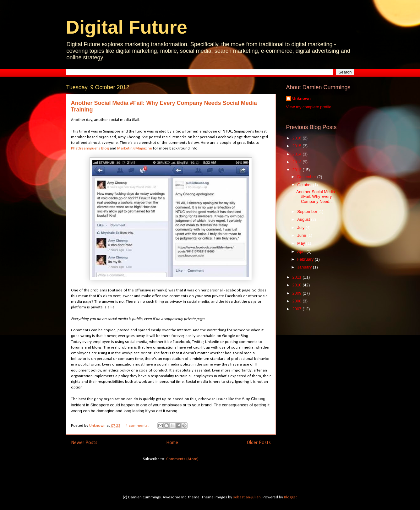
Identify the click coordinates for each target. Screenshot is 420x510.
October (305, 185)
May (302, 243)
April (302, 251)
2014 (298, 154)
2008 (298, 301)
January (305, 267)
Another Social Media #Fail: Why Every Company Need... (316, 197)
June (302, 235)
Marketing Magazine (135, 148)
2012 (298, 170)
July (301, 228)
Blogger (290, 497)
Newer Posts (84, 443)
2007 (298, 309)
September (308, 212)
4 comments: (138, 426)
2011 (298, 277)
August (304, 219)
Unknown (302, 98)
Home (172, 443)
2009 (298, 293)
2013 (298, 162)
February (306, 259)
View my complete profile (309, 107)
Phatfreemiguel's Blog (90, 148)
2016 (298, 138)
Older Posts (259, 443)
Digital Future (127, 27)
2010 (298, 285)
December (307, 177)
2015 (298, 146)
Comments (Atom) (182, 459)
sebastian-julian (247, 497)
